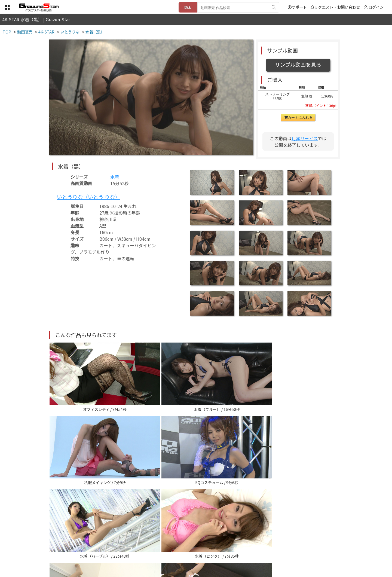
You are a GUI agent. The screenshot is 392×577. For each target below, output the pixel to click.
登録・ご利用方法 (192, 550)
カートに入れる (298, 117)
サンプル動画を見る (298, 65)
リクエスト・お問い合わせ (335, 7)
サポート (297, 7)
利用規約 (134, 550)
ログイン (376, 7)
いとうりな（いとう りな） (88, 197)
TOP (116, 550)
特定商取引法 (159, 550)
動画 (188, 7)
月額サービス (305, 138)
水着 (115, 177)
